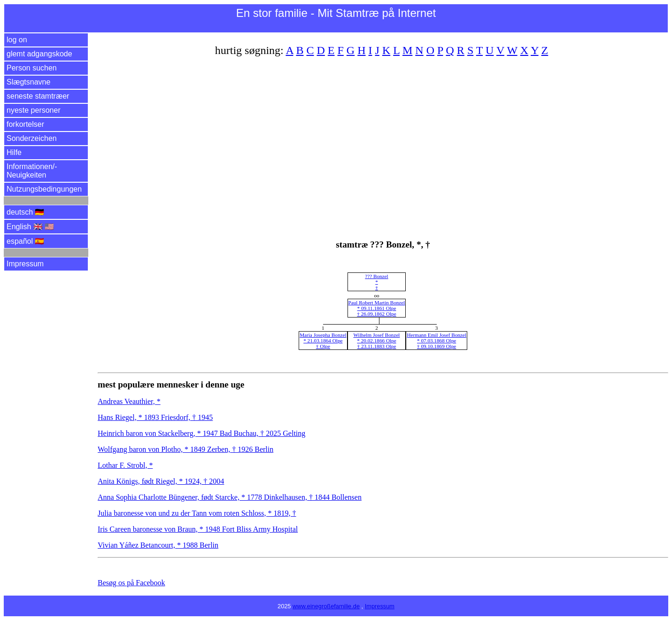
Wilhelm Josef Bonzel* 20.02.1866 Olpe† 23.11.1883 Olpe (376, 341)
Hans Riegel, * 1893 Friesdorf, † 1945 (155, 417)
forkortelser (25, 124)
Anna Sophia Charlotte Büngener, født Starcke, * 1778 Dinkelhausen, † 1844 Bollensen (230, 497)
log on (17, 40)
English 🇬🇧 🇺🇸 (30, 227)
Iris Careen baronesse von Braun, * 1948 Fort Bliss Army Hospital (198, 529)
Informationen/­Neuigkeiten (32, 171)
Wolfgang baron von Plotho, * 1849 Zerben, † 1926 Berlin (185, 449)
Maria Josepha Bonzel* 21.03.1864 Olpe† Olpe (323, 341)
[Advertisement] (379, 142)
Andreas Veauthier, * (129, 401)
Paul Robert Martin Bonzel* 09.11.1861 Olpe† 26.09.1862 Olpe (377, 308)
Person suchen (32, 68)
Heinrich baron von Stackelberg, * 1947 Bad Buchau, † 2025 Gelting (201, 433)
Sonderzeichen (32, 138)
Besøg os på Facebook (131, 583)
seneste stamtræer (38, 96)
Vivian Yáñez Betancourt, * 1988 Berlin (158, 545)
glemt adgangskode (39, 54)
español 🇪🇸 (26, 241)
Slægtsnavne (28, 82)
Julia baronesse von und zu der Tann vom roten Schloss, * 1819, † (197, 513)
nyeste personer (34, 110)
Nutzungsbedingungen (44, 189)
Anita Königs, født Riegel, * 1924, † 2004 (161, 481)
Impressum (25, 264)
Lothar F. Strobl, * (125, 465)
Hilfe (14, 152)
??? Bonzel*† (376, 282)
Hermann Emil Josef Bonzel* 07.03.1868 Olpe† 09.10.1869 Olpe (436, 341)
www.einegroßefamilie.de (326, 606)
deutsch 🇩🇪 (25, 212)
